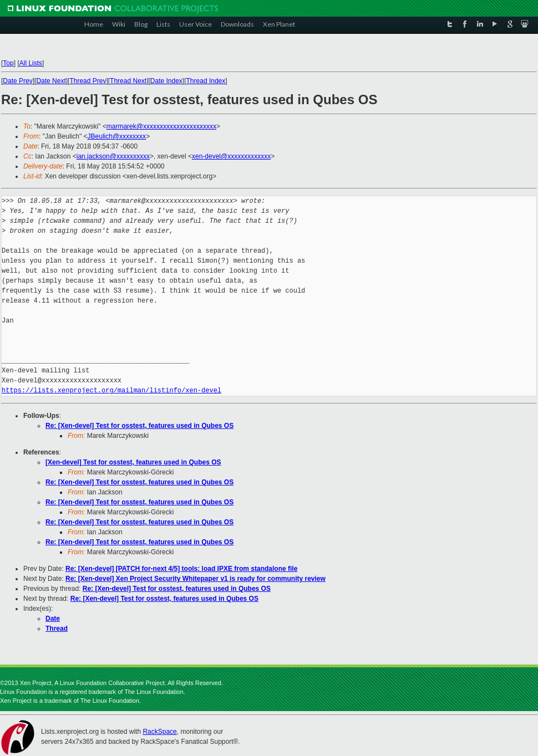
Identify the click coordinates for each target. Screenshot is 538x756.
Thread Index (206, 81)
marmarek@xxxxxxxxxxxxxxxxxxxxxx (161, 126)
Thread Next (128, 81)
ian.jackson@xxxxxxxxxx (113, 156)
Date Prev (17, 81)
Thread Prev (88, 81)
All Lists (31, 63)
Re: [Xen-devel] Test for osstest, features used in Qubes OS (139, 426)
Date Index (166, 81)
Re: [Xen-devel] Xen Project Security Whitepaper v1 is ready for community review (196, 579)
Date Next (51, 81)
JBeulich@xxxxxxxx (117, 136)
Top (8, 63)
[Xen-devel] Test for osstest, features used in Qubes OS (133, 462)
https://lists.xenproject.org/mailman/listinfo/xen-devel (111, 390)
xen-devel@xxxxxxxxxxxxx (231, 156)
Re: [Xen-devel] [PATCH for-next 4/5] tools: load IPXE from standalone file (181, 569)
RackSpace (159, 732)
